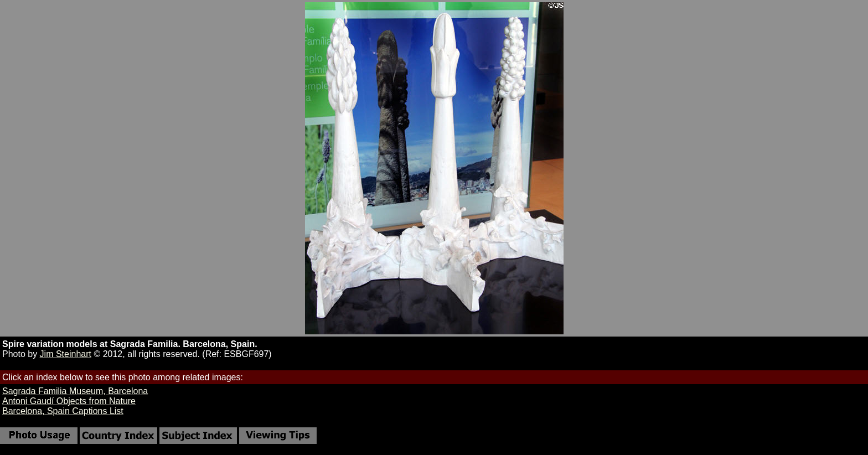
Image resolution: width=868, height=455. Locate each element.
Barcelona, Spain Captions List (63, 411)
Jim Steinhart (66, 354)
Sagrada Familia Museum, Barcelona (75, 391)
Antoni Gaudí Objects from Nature (69, 401)
